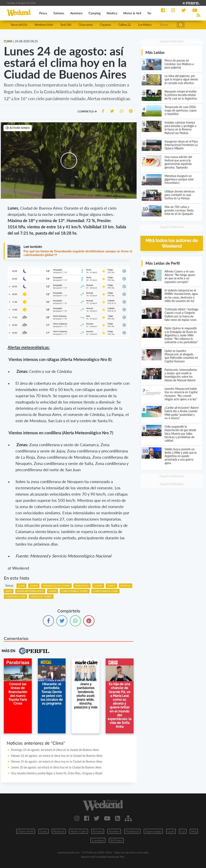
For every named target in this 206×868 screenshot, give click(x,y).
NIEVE (9, 591)
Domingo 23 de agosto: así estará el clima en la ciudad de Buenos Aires (55, 750)
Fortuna (98, 831)
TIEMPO (34, 586)
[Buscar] (167, 25)
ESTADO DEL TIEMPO (41, 597)
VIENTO (111, 586)
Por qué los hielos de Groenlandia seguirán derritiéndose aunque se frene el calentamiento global (78, 253)
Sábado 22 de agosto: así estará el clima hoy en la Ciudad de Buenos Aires (57, 756)
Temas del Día (19, 25)
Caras (43, 831)
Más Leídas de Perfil (163, 263)
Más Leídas (155, 52)
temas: (9, 586)
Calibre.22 (125, 25)
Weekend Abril (44, 25)
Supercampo (153, 831)
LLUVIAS (98, 586)
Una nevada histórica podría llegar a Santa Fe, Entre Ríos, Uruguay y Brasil (56, 773)
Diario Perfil (26, 831)
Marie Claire (78, 831)
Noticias (59, 831)
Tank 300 (66, 25)
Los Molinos (145, 25)
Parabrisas (132, 831)
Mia (194, 831)
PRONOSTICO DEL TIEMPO (56, 586)
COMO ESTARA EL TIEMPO (75, 591)
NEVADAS (126, 586)
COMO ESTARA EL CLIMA (105, 591)
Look (171, 831)
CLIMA (21, 586)
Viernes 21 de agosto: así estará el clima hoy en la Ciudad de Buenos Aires (57, 761)
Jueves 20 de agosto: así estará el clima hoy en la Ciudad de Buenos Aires (56, 767)
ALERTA (53, 591)
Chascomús (86, 25)
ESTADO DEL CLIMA (15, 597)
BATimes (116, 840)
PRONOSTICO (82, 586)
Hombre (114, 831)
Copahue (106, 25)
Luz (183, 831)
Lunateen (98, 840)
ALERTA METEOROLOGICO (30, 591)
